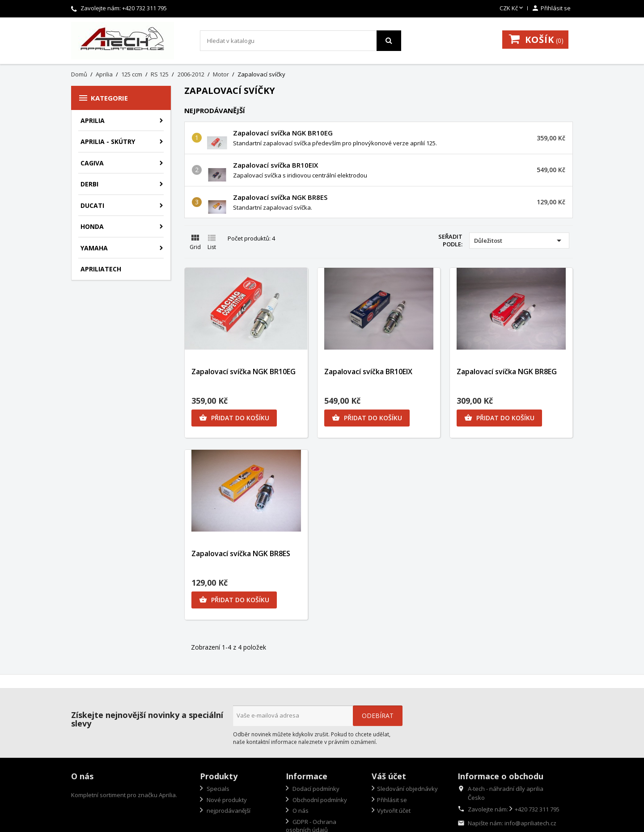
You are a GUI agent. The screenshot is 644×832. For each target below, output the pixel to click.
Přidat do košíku (234, 418)
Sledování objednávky (407, 789)
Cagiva (92, 163)
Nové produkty (226, 800)
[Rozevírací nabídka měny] (512, 8)
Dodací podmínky (315, 789)
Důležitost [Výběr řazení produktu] (519, 241)
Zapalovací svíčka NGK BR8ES (280, 197)
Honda (92, 226)
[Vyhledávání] (301, 41)
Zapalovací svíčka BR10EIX (275, 165)
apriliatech (101, 269)
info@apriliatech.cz (530, 823)
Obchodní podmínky (319, 800)
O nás (300, 811)
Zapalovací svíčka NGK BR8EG (507, 372)
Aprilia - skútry (108, 141)
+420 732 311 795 (144, 8)
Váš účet (389, 776)
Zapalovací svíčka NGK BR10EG (283, 133)
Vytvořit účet (394, 811)
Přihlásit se (392, 800)
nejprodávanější (228, 811)
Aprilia (93, 120)
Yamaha (94, 248)
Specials (217, 789)
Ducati (92, 205)
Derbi (89, 184)
